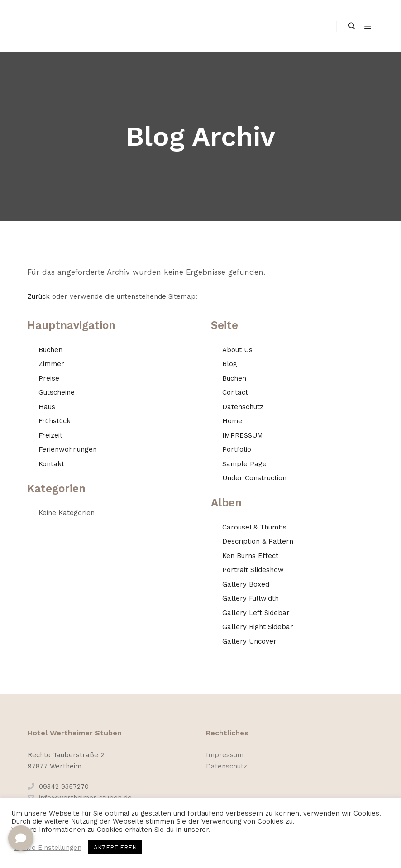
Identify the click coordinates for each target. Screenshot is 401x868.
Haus (47, 407)
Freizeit (50, 435)
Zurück (38, 296)
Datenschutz (243, 407)
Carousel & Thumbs (254, 527)
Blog (230, 364)
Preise (49, 378)
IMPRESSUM (243, 435)
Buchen (50, 350)
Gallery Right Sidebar (258, 627)
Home (232, 421)
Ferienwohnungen (68, 449)
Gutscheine (57, 392)
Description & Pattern (258, 541)
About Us (237, 350)
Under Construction (254, 478)
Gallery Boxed (246, 584)
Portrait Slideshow (253, 570)
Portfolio (237, 449)
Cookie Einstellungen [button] (48, 848)
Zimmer (51, 364)
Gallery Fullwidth (251, 598)
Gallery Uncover (249, 641)
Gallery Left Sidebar (256, 613)
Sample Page (244, 464)
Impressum (225, 755)
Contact (235, 392)
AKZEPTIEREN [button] (115, 847)
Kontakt (51, 464)
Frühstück (55, 421)
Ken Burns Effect (250, 556)
